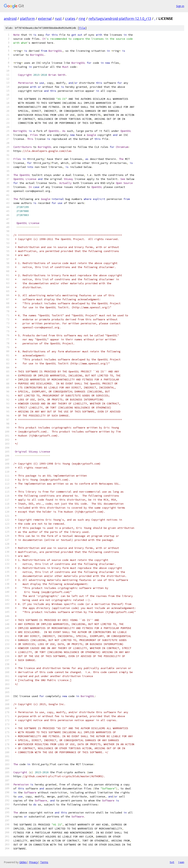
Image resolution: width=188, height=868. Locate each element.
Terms (44, 862)
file (82, 28)
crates (70, 19)
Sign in (180, 6)
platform (27, 19)
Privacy (33, 862)
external (45, 19)
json (181, 862)
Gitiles (23, 862)
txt (172, 862)
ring (82, 19)
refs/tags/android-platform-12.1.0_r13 (120, 19)
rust (58, 19)
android (10, 19)
